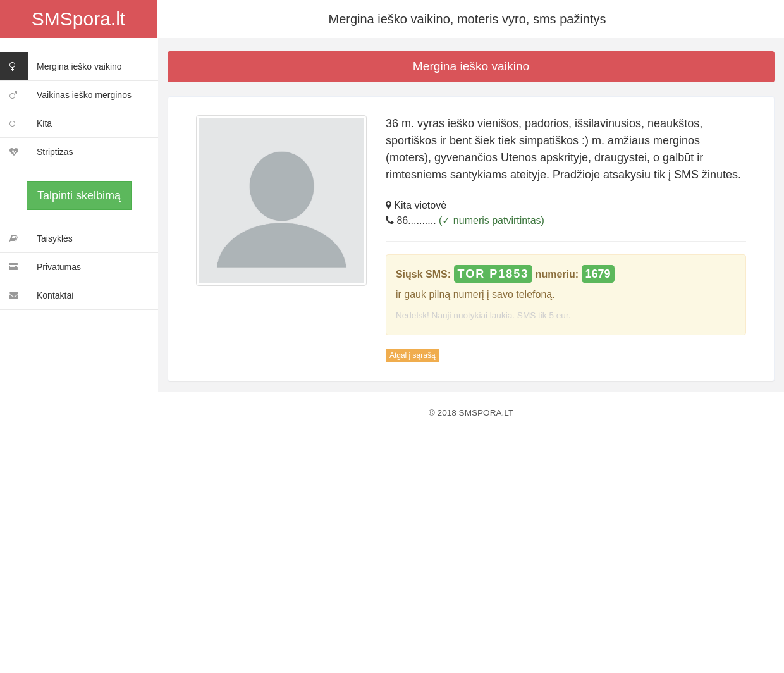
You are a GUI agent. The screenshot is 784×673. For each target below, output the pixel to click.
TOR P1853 (493, 274)
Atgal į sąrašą (413, 355)
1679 (598, 274)
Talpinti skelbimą (79, 195)
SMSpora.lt (78, 19)
